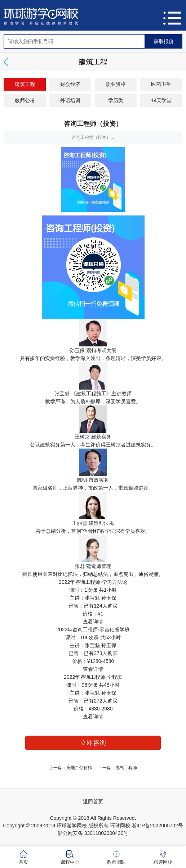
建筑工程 (25, 84)
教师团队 (116, 858)
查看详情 (93, 622)
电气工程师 (126, 768)
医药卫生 (161, 84)
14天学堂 (161, 100)
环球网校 (120, 826)
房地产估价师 (79, 768)
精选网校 (163, 858)
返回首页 (93, 801)
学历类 (116, 100)
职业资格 (116, 84)
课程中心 (70, 858)
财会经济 (70, 84)
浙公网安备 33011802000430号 (93, 833)
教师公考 (25, 100)
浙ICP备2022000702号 (157, 826)
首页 (23, 858)
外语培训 (70, 100)
